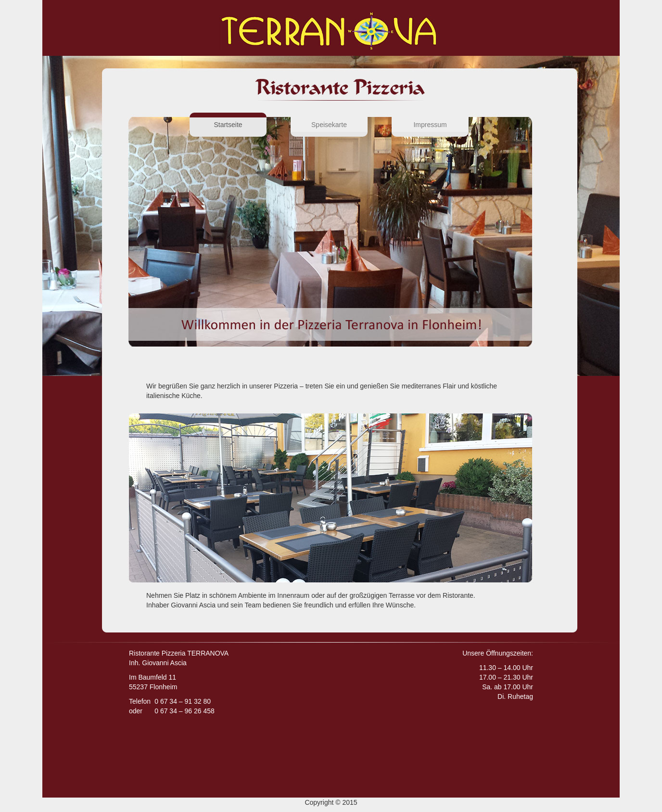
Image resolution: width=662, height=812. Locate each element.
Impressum (430, 125)
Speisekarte (329, 125)
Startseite (240, 124)
